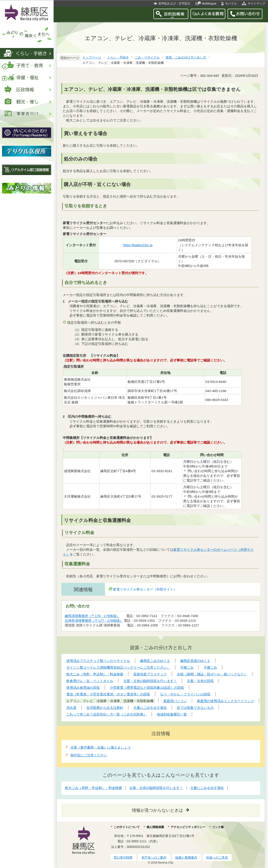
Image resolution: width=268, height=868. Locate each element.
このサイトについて (127, 827)
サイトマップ (256, 3)
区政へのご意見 (217, 858)
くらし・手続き (118, 57)
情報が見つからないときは (157, 810)
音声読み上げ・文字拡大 (174, 3)
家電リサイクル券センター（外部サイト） (145, 589)
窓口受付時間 (123, 858)
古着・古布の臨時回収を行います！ (156, 788)
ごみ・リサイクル (147, 57)
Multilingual (209, 3)
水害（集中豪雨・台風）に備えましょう (100, 747)
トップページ (92, 57)
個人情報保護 (155, 827)
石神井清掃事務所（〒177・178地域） (94, 621)
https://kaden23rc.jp (138, 245)
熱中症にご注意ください (89, 755)
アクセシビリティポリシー (188, 827)
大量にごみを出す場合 (207, 788)
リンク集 (218, 827)
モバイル (231, 3)
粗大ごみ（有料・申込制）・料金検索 (93, 788)
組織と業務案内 (186, 858)
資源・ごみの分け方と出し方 (186, 57)
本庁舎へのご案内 (154, 858)
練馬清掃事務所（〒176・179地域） (92, 616)
